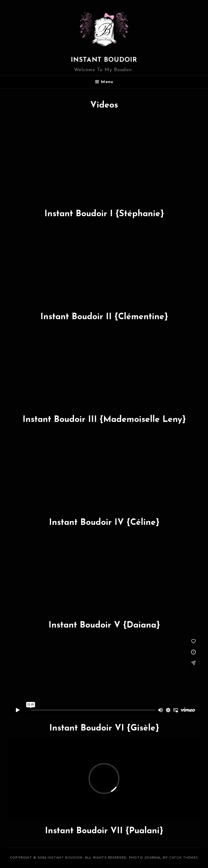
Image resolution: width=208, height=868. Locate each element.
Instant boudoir (104, 60)
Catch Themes (184, 858)
